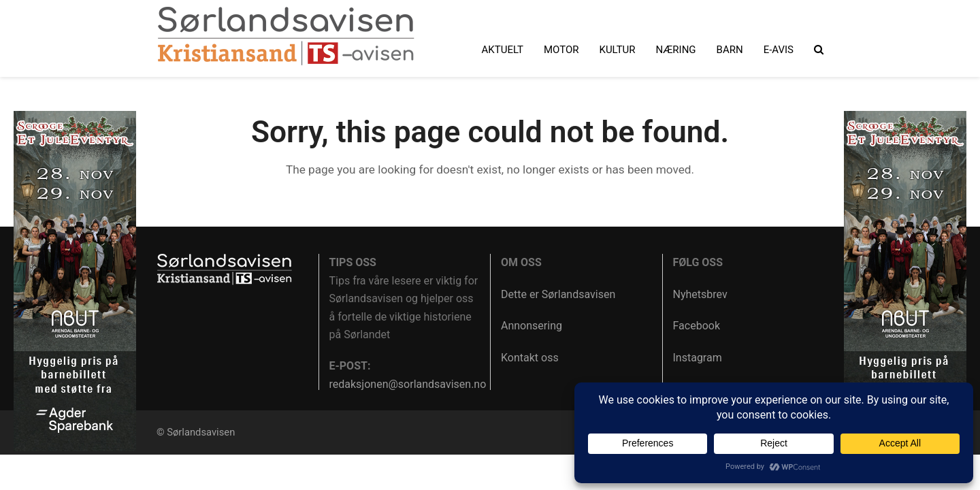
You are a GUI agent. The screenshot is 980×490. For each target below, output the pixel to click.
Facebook (697, 326)
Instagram (698, 358)
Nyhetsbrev (700, 294)
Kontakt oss (530, 358)
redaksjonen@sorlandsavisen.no (408, 384)
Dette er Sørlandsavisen (558, 294)
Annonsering (532, 326)
